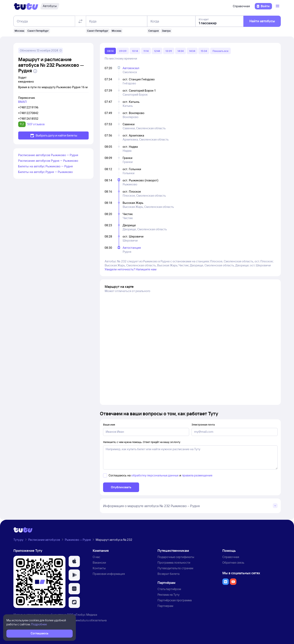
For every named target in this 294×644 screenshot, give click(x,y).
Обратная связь (233, 563)
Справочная (241, 6)
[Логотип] (26, 6)
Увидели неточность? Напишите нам (131, 269)
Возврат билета (169, 574)
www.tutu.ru (81, 620)
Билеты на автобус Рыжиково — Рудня (46, 166)
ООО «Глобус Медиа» (82, 615)
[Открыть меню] (278, 6)
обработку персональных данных (155, 475)
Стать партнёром (169, 589)
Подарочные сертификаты (176, 557)
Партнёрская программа (175, 600)
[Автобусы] (50, 6)
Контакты (99, 568)
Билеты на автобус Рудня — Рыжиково (46, 172)
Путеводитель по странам (175, 568)
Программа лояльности (174, 563)
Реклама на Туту (169, 595)
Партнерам (165, 606)
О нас (96, 557)
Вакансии (99, 563)
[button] (74, 561)
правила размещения (197, 475)
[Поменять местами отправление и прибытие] (80, 21)
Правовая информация (109, 574)
